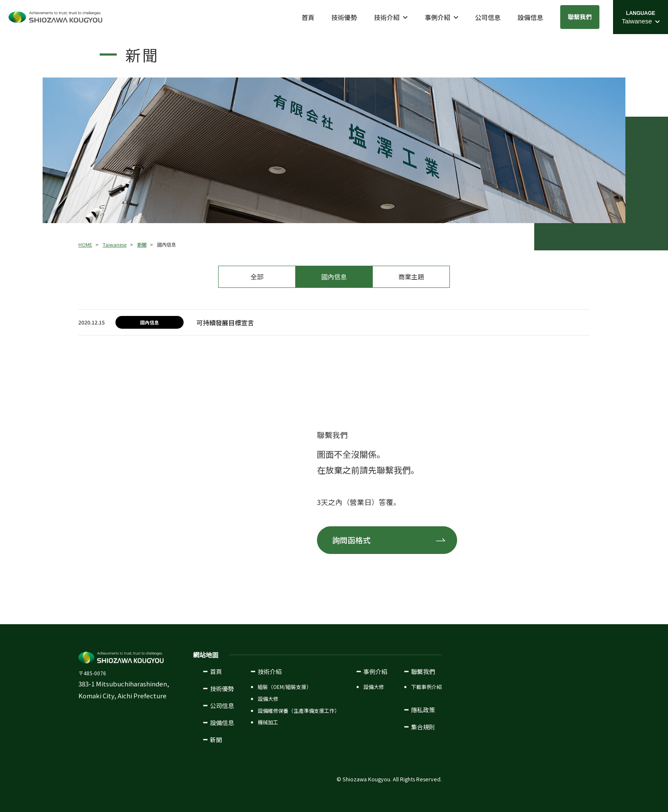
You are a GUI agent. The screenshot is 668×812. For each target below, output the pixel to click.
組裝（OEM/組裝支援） (285, 687)
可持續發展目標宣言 (225, 323)
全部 (257, 277)
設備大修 (268, 699)
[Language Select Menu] (641, 17)
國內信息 (334, 277)
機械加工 (268, 722)
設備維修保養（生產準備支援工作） (299, 710)
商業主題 (411, 277)
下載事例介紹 (426, 687)
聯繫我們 (580, 17)
